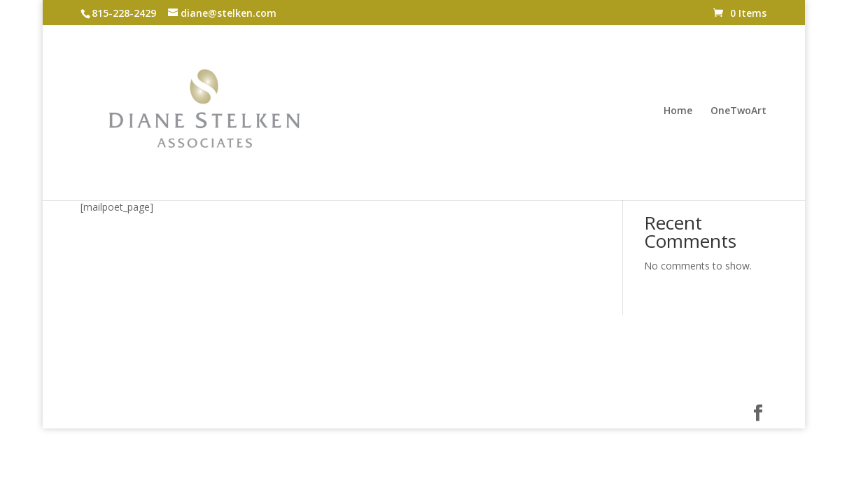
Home (678, 111)
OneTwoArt (738, 111)
